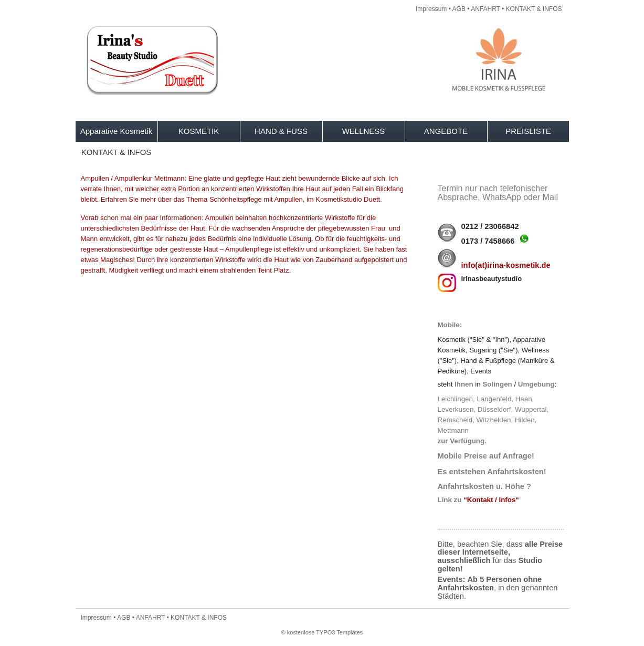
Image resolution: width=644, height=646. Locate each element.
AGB (459, 9)
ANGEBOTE (446, 131)
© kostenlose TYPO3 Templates (322, 632)
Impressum (431, 9)
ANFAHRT (485, 9)
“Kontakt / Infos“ (491, 500)
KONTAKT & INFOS (534, 9)
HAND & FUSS (281, 131)
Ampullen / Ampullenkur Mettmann (133, 178)
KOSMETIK (199, 131)
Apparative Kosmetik (117, 131)
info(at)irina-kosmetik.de (506, 265)
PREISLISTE (528, 131)
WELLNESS (364, 131)
